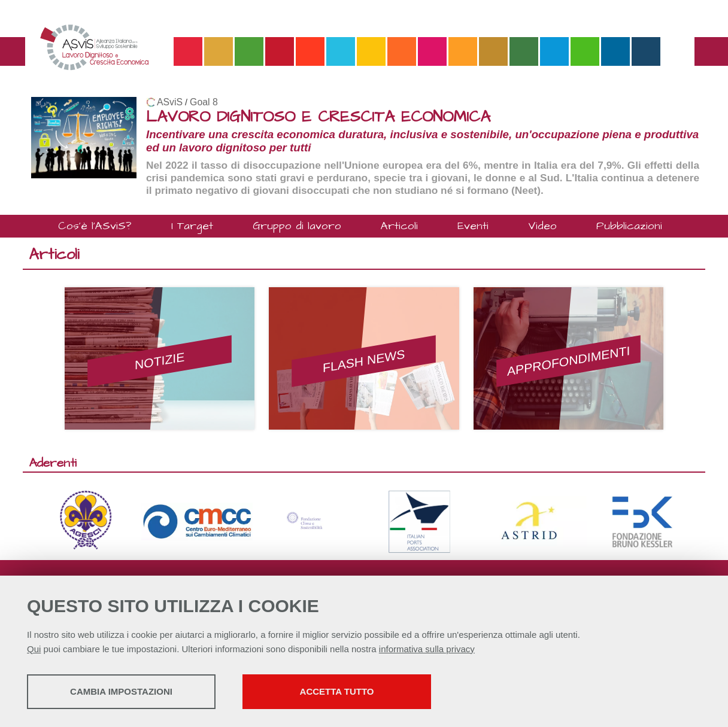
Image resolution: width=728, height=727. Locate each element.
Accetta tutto (337, 691)
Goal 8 (204, 102)
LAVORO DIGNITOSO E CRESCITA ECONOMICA (318, 117)
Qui (34, 649)
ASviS (170, 102)
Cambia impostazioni (121, 691)
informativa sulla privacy (427, 649)
